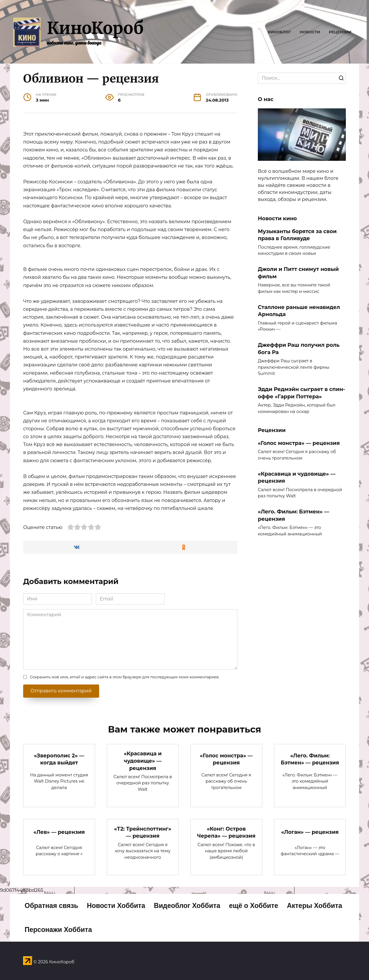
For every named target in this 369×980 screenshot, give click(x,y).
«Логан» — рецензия (310, 832)
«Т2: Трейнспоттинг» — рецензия (143, 832)
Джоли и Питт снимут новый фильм (298, 273)
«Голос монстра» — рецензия (299, 443)
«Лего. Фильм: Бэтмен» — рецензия (293, 515)
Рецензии (340, 32)
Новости (310, 32)
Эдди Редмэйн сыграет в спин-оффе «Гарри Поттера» (301, 393)
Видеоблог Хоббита (187, 906)
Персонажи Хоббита (58, 930)
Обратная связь (51, 906)
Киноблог (279, 32)
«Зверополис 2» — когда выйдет (59, 759)
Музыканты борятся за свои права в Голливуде (297, 235)
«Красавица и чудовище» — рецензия (143, 761)
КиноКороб (95, 28)
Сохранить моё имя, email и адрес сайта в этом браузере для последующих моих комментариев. (125, 677)
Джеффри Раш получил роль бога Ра (299, 349)
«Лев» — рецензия (59, 832)
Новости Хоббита (116, 906)
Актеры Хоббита (314, 906)
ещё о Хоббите (254, 906)
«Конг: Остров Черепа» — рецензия (226, 832)
